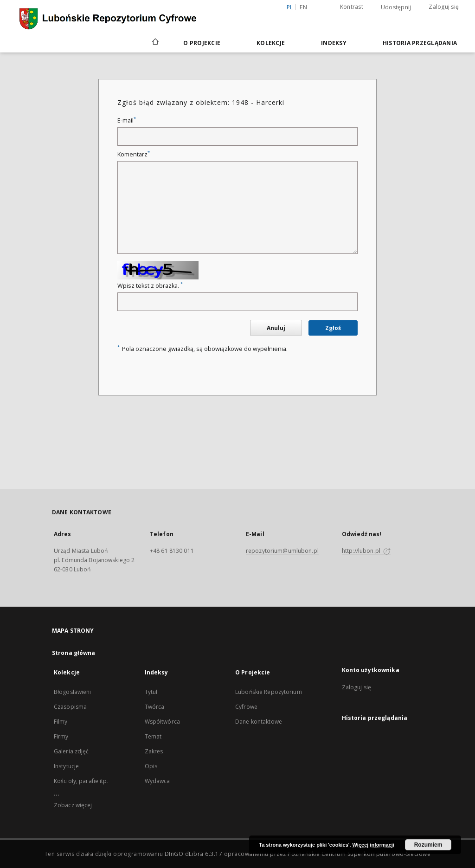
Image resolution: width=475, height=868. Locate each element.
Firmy (61, 736)
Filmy (61, 722)
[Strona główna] (155, 43)
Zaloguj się (444, 7)
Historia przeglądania (420, 43)
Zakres (154, 751)
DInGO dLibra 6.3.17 (194, 854)
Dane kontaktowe (259, 722)
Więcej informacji (373, 845)
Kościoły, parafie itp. (81, 781)
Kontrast (352, 7)
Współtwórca (162, 722)
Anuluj (276, 328)
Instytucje (66, 766)
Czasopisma (70, 707)
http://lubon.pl (366, 551)
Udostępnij (396, 7)
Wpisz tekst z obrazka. (150, 286)
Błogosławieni (73, 692)
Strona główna (74, 653)
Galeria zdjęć (71, 751)
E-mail (127, 120)
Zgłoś (333, 328)
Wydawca (157, 781)
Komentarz (134, 154)
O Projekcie (202, 43)
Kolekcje (271, 43)
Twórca (155, 707)
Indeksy (334, 43)
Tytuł (151, 692)
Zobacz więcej (73, 805)
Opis (151, 766)
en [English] (303, 7)
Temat (153, 736)
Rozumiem (428, 845)
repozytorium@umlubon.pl (282, 551)
